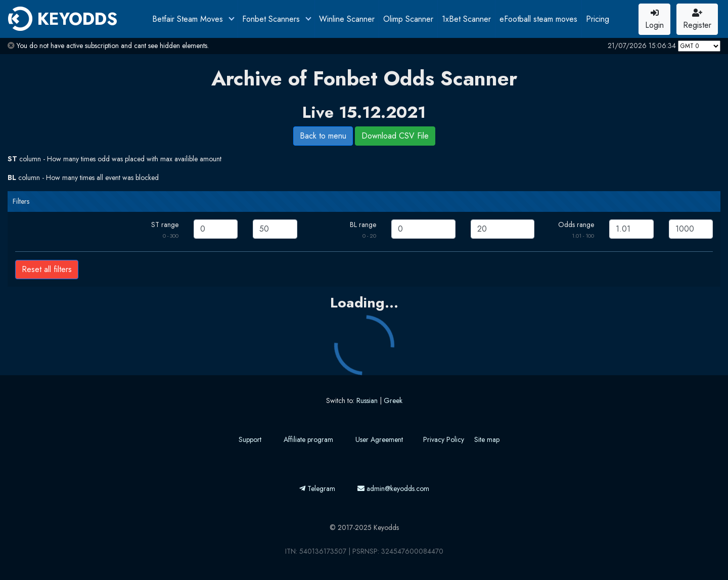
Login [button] (654, 20)
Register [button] (697, 20)
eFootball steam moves (538, 19)
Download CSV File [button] (395, 136)
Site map (487, 439)
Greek (393, 400)
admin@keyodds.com (393, 488)
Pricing (598, 19)
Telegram (317, 488)
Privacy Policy (444, 439)
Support (250, 439)
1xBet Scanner (466, 19)
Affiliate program (308, 439)
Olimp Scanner (408, 19)
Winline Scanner (347, 19)
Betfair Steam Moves (189, 19)
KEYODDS (63, 19)
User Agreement (379, 439)
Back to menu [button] (323, 136)
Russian (367, 400)
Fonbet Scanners (272, 19)
